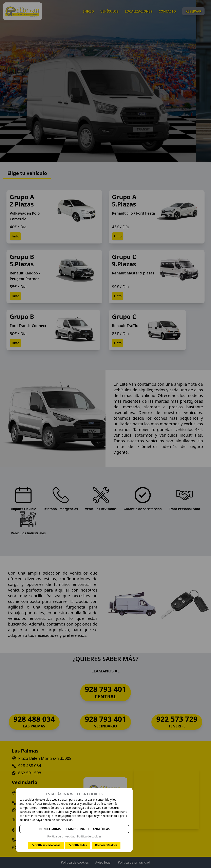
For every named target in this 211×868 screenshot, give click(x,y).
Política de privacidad (61, 836)
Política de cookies (89, 836)
